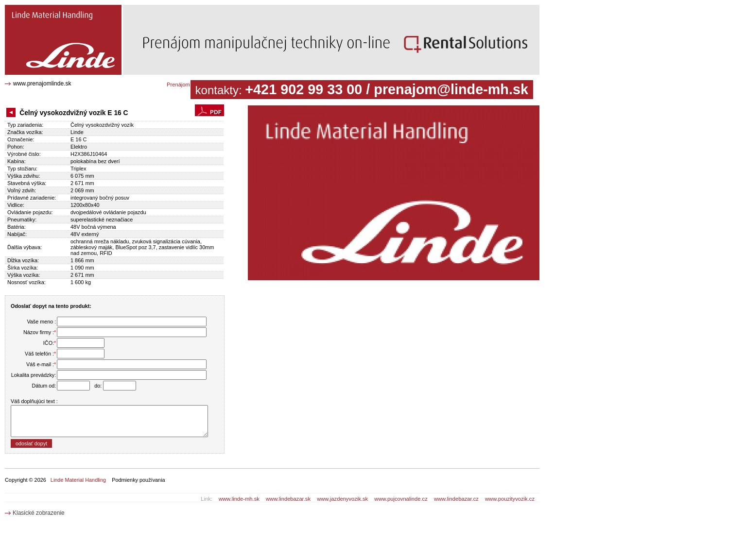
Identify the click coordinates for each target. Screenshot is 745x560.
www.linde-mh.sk (239, 499)
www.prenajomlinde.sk (42, 84)
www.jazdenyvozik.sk (342, 499)
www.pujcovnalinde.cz (401, 499)
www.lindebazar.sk (288, 499)
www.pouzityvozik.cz (510, 499)
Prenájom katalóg (188, 85)
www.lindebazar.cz (456, 499)
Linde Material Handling (78, 480)
